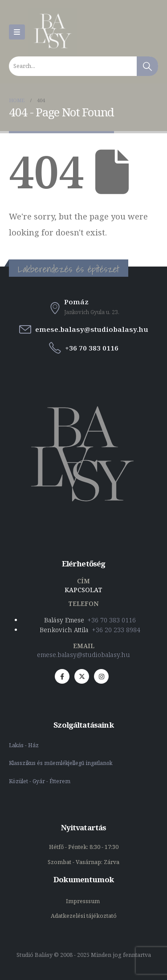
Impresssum (83, 901)
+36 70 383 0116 (112, 620)
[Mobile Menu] (17, 32)
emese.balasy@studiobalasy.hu (83, 655)
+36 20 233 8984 (116, 630)
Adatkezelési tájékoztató (84, 916)
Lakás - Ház (24, 745)
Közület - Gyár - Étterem (40, 781)
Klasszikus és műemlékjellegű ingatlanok (61, 763)
